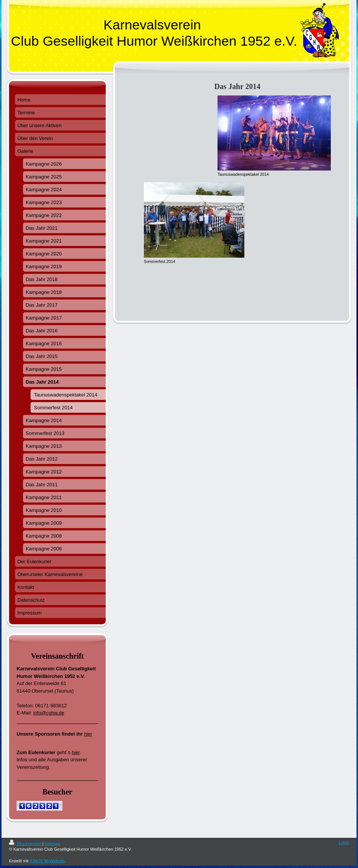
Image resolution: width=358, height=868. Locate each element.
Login (344, 842)
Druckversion (26, 843)
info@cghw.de (49, 713)
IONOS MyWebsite (47, 861)
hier (88, 734)
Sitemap (52, 843)
